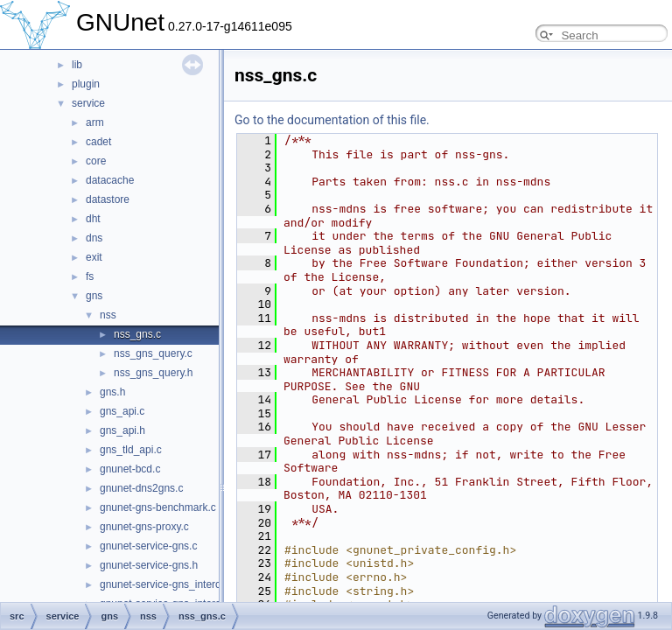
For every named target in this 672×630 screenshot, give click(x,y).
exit (94, 257)
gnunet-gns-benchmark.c (158, 507)
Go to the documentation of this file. (332, 120)
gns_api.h (122, 430)
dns (94, 238)
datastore (108, 199)
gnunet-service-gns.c (148, 546)
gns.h (112, 392)
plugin (86, 84)
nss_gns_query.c (153, 353)
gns (94, 296)
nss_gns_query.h (154, 373)
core (96, 161)
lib (77, 65)
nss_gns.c (137, 334)
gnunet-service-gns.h (149, 565)
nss (108, 315)
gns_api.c (122, 411)
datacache (110, 180)
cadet (98, 142)
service (88, 103)
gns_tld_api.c (131, 450)
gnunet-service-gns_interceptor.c (176, 584)
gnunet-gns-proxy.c (144, 527)
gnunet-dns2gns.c (141, 488)
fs (90, 276)
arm (95, 122)
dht (93, 219)
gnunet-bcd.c (130, 469)
